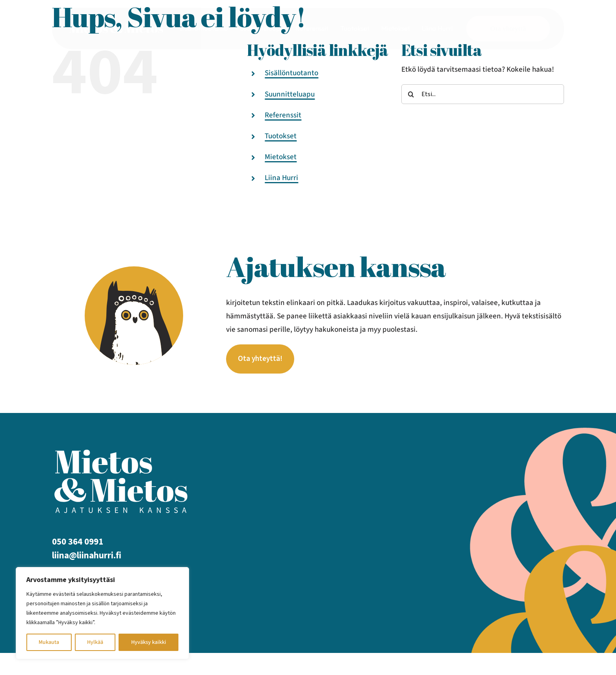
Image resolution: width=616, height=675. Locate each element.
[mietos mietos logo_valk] (116, 25)
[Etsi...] (483, 94)
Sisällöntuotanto (291, 73)
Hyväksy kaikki (149, 642)
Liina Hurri (281, 178)
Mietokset (281, 157)
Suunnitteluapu (290, 94)
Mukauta (49, 642)
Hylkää (95, 642)
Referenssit (283, 115)
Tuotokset (281, 136)
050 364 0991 (78, 545)
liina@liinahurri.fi (87, 558)
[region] (102, 613)
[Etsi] (411, 94)
